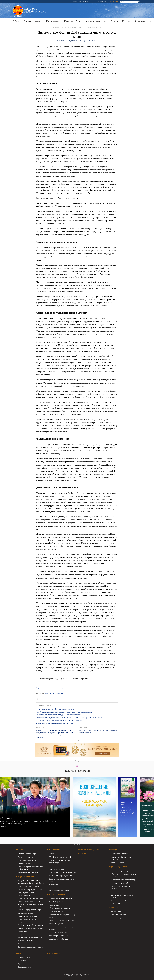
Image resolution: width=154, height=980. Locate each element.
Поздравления (54, 905)
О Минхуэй (22, 960)
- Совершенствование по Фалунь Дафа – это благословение (59, 715)
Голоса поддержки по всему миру (123, 880)
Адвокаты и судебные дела (121, 871)
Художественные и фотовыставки (61, 920)
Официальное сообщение (58, 939)
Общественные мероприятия (60, 908)
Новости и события (73, 21)
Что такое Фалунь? (25, 864)
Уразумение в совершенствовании (31, 944)
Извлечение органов (56, 869)
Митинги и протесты (57, 924)
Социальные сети (25, 967)
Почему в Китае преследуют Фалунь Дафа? (60, 861)
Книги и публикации (118, 915)
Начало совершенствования (28, 886)
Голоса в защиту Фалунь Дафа (29, 910)
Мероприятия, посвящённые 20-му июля (62, 916)
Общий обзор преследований (60, 857)
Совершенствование (33, 21)
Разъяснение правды (26, 913)
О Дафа (16, 21)
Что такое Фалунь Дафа (27, 854)
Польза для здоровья (26, 857)
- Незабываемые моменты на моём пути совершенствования (59, 720)
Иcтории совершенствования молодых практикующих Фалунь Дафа (30, 904)
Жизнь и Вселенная (118, 863)
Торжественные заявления (120, 892)
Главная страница (59, 28)
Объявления (23, 932)
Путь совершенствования (92, 28)
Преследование (53, 21)
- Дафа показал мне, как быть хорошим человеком (55, 709)
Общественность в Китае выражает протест (124, 875)
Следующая (83, 727)
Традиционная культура (120, 854)
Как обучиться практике (27, 860)
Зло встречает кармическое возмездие (121, 887)
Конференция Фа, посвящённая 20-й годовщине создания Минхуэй (31, 936)
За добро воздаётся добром (121, 883)
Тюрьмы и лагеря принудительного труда (62, 880)
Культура (126, 21)
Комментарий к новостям (58, 936)
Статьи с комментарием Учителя (30, 928)
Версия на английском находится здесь (51, 688)
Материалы (114, 907)
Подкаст (114, 21)
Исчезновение (54, 884)
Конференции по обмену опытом (30, 925)
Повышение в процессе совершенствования (27, 921)
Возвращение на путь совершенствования (26, 894)
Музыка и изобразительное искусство (121, 858)
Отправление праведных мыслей (30, 889)
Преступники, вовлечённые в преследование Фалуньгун (60, 889)
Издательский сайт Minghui (82, 2)
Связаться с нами (24, 957)
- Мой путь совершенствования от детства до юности (56, 723)
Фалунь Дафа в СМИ (57, 902)
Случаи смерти (55, 866)
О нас (19, 953)
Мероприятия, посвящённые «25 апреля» (61, 928)
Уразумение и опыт (25, 940)
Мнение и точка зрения (96, 21)
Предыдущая (41, 727)
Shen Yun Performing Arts (58, 932)
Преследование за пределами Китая (62, 872)
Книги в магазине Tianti (100, 2)
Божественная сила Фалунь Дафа (30, 898)
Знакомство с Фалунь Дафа (28, 872)
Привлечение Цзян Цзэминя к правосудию (122, 902)
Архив (20, 964)
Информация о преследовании (60, 876)
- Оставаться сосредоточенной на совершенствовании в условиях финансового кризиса (69, 718)
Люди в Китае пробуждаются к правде (122, 896)
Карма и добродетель (118, 867)
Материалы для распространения (123, 918)
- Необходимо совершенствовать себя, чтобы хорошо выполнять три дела (64, 712)
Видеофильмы (116, 911)
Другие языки (114, 2)
